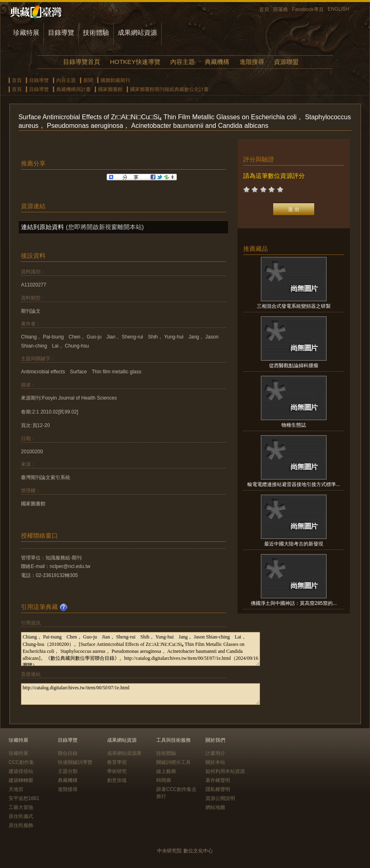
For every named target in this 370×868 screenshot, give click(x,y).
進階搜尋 (252, 62)
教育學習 (117, 762)
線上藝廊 (166, 771)
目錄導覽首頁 (82, 62)
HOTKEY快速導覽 (135, 62)
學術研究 (117, 771)
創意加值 (117, 780)
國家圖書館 (110, 89)
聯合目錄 (68, 753)
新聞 (88, 80)
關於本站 (215, 762)
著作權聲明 (218, 780)
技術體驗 (96, 33)
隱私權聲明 (218, 789)
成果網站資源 (137, 33)
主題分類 (68, 771)
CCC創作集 (21, 762)
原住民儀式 (21, 816)
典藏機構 (217, 62)
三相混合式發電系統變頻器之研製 (294, 306)
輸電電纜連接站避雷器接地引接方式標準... (294, 484)
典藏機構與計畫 (73, 89)
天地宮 (16, 789)
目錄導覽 (61, 33)
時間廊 (164, 780)
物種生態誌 (294, 425)
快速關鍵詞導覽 (75, 762)
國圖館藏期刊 (115, 80)
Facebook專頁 (308, 9)
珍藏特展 (26, 33)
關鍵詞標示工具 (174, 762)
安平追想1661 (24, 798)
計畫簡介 (215, 753)
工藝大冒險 (21, 807)
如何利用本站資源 (225, 771)
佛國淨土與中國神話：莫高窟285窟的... (294, 603)
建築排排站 (21, 771)
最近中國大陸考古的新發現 (294, 544)
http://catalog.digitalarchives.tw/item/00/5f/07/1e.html (140, 694)
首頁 (264, 9)
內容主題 (183, 62)
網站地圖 (215, 807)
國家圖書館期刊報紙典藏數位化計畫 (169, 89)
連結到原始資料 (42, 227)
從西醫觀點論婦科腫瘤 (294, 366)
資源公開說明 (220, 798)
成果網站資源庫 (124, 753)
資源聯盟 (286, 62)
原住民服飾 (21, 825)
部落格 (281, 9)
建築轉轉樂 (21, 780)
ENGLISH (339, 9)
